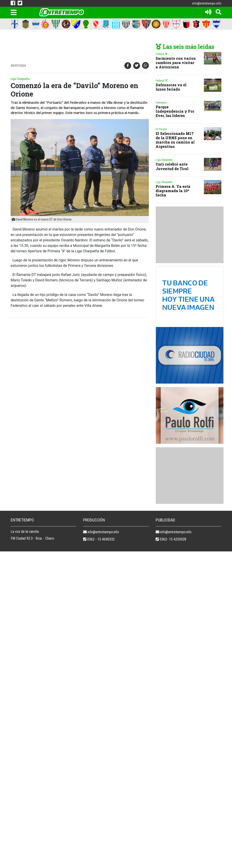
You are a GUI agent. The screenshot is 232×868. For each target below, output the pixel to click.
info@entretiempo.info (207, 3)
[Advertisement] (92, 47)
